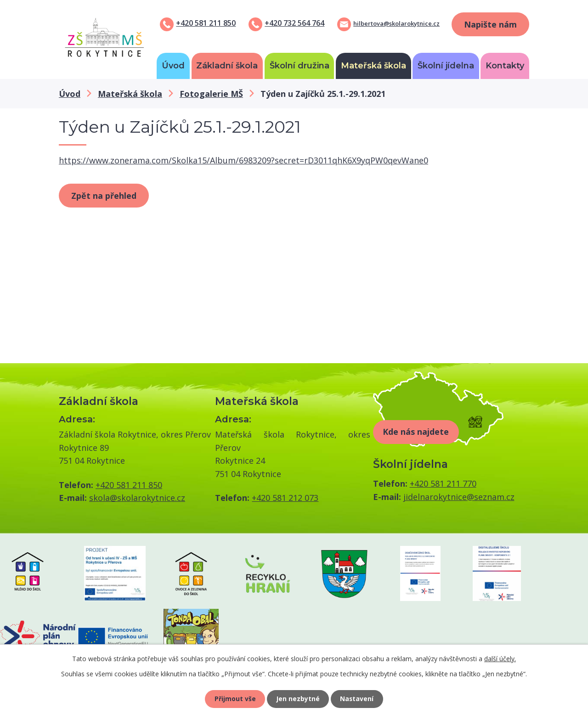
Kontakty (505, 66)
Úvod (173, 66)
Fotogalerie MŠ (211, 94)
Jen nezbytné (298, 699)
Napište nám (490, 24)
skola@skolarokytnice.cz (137, 498)
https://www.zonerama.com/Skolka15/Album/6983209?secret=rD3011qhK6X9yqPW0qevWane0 (243, 160)
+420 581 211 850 (206, 23)
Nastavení (358, 699)
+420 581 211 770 (443, 483)
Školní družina (300, 66)
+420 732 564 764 (294, 23)
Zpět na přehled (104, 196)
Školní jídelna (446, 66)
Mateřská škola (373, 66)
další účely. (500, 658)
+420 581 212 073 (285, 498)
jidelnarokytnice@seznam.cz (459, 497)
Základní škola (227, 66)
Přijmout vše (234, 699)
